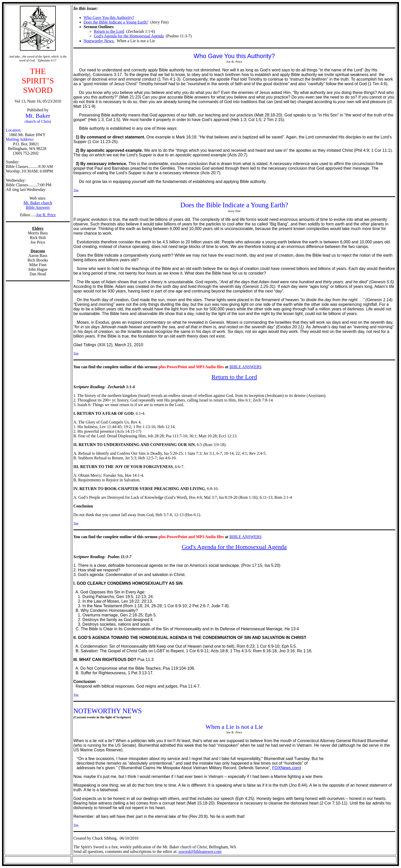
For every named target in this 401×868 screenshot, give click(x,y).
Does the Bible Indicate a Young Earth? (116, 22)
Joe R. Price (46, 215)
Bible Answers (38, 207)
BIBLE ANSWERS (246, 367)
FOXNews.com (286, 768)
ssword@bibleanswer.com (200, 851)
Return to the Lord (109, 31)
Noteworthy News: (99, 41)
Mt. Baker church (38, 203)
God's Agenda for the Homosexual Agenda (129, 36)
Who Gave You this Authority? (109, 18)
